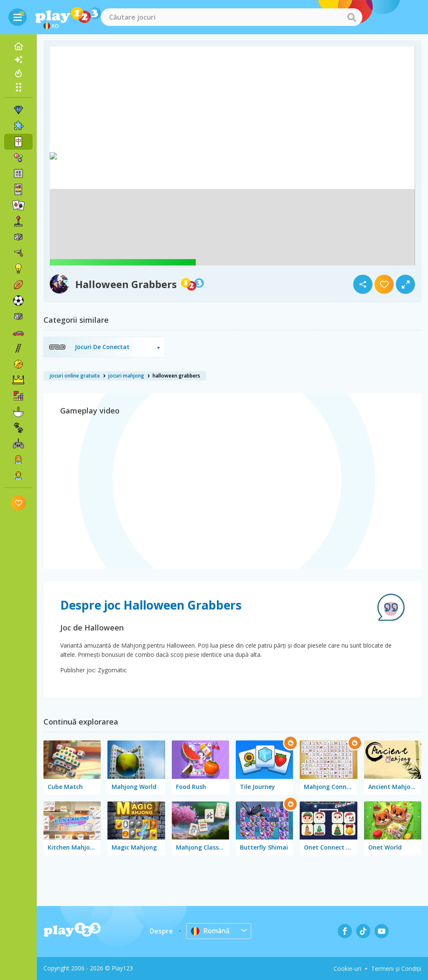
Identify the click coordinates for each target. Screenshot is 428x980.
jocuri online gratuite (75, 376)
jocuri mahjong (126, 376)
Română (210, 931)
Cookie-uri (347, 969)
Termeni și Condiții (396, 969)
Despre (161, 931)
